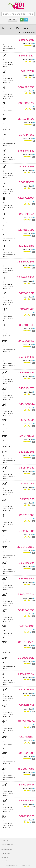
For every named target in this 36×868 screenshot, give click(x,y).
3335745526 (26, 119)
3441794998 (27, 737)
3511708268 (27, 515)
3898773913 (27, 40)
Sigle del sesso (6, 853)
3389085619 (26, 658)
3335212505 (27, 452)
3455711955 (27, 499)
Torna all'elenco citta (27, 32)
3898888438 (26, 277)
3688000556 (26, 262)
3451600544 (27, 404)
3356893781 (26, 103)
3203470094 (26, 594)
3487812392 (27, 705)
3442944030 (26, 198)
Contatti (4, 861)
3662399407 (26, 674)
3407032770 (26, 642)
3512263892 (26, 800)
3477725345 (27, 420)
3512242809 (27, 626)
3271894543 (27, 357)
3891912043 (27, 325)
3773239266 (26, 166)
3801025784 (26, 785)
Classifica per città (7, 850)
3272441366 (27, 135)
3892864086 (26, 769)
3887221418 (27, 309)
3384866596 (26, 230)
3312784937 (27, 468)
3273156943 (27, 689)
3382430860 (26, 547)
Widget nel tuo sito (7, 844)
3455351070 (27, 388)
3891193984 (27, 563)
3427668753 (26, 341)
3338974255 (26, 372)
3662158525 (27, 816)
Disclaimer (5, 857)
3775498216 (27, 293)
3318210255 (27, 214)
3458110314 (27, 483)
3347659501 (27, 579)
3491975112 (28, 71)
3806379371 (27, 56)
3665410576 (27, 182)
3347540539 (26, 610)
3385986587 (26, 151)
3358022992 (26, 753)
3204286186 (26, 246)
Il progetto (5, 841)
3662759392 (26, 531)
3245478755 (27, 436)
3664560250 (26, 87)
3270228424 (26, 721)
